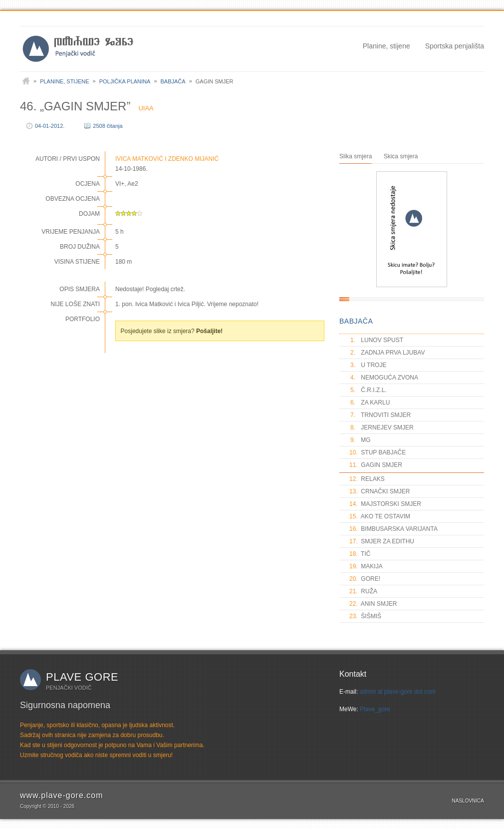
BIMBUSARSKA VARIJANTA (393, 529)
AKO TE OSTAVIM (380, 516)
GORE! (365, 579)
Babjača (173, 81)
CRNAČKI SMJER (379, 491)
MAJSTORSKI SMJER (385, 504)
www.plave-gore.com (62, 795)
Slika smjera (356, 156)
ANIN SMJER (373, 604)
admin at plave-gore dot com (398, 692)
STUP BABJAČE (378, 452)
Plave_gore (375, 709)
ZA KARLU (370, 403)
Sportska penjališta (455, 46)
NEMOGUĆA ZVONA (384, 378)
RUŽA (363, 591)
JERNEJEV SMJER (381, 427)
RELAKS (367, 479)
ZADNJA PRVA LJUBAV (387, 353)
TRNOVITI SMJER (380, 415)
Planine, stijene (386, 46)
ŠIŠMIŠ (365, 616)
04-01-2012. (50, 126)
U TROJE (368, 365)
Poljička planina (125, 81)
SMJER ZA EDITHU (382, 541)
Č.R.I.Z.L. (368, 390)
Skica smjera (401, 156)
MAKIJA (366, 566)
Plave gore (82, 677)
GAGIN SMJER (376, 465)
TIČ (360, 554)
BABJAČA (356, 321)
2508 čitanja (108, 126)
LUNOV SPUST (376, 340)
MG (360, 440)
